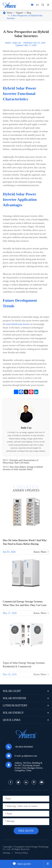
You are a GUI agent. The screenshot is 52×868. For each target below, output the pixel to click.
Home (10, 13)
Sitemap (6, 853)
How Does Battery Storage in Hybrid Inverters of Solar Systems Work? (23, 468)
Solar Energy (13, 713)
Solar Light (12, 691)
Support (19, 13)
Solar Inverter (14, 698)
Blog (29, 13)
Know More (41, 554)
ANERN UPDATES (26, 490)
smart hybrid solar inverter (18, 324)
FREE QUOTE (22, 864)
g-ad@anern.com (29, 756)
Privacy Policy (21, 853)
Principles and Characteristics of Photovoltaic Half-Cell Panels (21, 461)
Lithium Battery (15, 705)
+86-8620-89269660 (24, 747)
